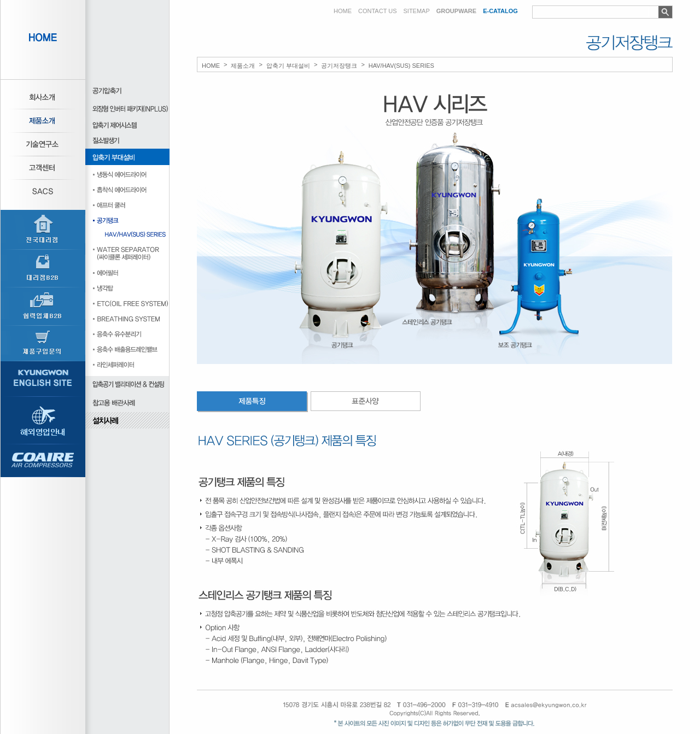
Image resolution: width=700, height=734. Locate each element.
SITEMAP (417, 11)
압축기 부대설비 (288, 66)
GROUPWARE (456, 11)
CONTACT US (378, 11)
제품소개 (243, 66)
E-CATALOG (500, 11)
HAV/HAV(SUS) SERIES (401, 66)
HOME (343, 11)
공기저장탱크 (339, 66)
